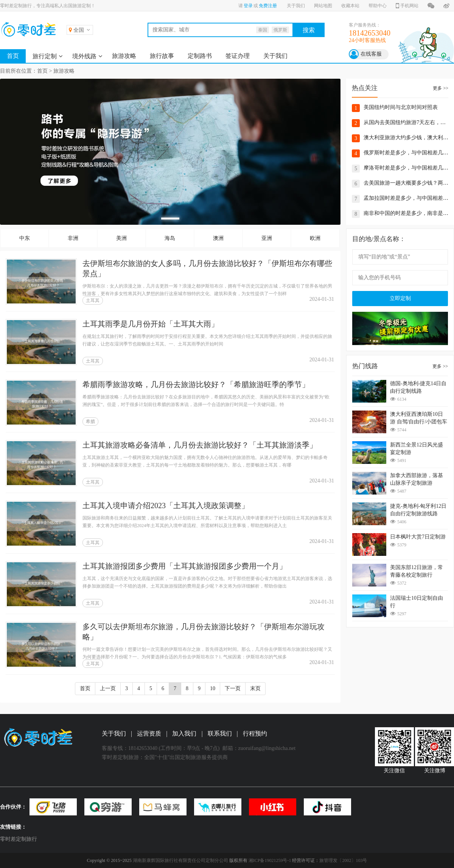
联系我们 (220, 733)
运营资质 (149, 733)
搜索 (309, 30)
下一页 (233, 688)
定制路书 (200, 56)
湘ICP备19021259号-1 (270, 860)
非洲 (73, 238)
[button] (170, 219)
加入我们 (184, 733)
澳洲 (218, 238)
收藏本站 (350, 6)
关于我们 (296, 6)
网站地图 (323, 6)
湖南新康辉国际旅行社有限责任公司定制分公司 (180, 860)
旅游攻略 (124, 56)
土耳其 (93, 300)
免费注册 (268, 6)
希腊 (90, 422)
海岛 (170, 238)
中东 (25, 238)
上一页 (108, 688)
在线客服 (371, 54)
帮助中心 (378, 6)
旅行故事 (162, 56)
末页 (255, 688)
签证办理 (238, 56)
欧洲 (315, 238)
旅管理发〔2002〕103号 (343, 860)
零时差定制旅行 (19, 839)
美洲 (121, 238)
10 (213, 688)
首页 (13, 56)
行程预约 (255, 733)
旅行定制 (45, 56)
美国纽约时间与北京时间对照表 (401, 107)
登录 (248, 6)
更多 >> (441, 88)
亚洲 (267, 238)
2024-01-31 (322, 299)
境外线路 (84, 56)
